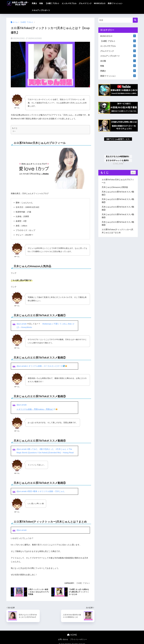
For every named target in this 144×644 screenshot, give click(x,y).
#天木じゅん (61, 449)
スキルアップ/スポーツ (41, 10)
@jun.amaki (22, 324)
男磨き (34, 3)
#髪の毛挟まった (47, 449)
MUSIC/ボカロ (100, 3)
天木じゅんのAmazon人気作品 (115, 187)
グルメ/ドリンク (85, 3)
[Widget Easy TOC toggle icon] (133, 173)
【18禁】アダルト (52, 3)
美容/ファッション (115, 3)
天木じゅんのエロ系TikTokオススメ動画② (118, 201)
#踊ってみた (32, 449)
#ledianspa (47, 324)
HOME (72, 635)
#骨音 (30, 491)
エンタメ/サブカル (69, 3)
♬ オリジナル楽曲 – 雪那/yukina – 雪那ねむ (37, 409)
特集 (41, 3)
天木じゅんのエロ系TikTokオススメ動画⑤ (118, 224)
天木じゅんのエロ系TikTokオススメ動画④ (118, 216)
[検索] (135, 20)
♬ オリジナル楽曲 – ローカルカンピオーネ (47, 366)
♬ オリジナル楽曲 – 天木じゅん (51, 491)
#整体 (35, 491)
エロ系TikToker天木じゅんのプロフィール (118, 181)
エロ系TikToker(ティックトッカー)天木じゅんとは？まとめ (117, 231)
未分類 (118, 61)
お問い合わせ (63, 639)
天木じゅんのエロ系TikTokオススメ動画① (118, 194)
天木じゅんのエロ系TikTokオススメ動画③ (118, 209)
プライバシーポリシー (79, 639)
